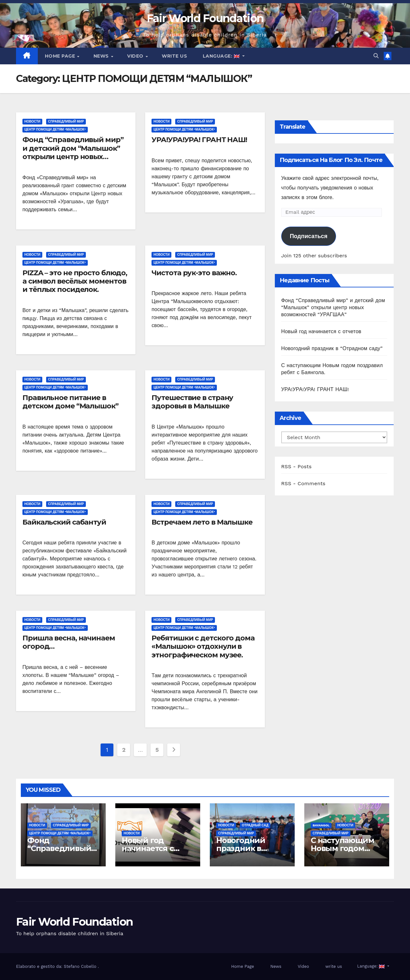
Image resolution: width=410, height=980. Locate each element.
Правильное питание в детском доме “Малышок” (70, 402)
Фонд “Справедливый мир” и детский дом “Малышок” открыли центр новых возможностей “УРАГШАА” (73, 152)
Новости (32, 121)
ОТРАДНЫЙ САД (255, 825)
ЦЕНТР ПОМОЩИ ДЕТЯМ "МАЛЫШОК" (55, 129)
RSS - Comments (303, 483)
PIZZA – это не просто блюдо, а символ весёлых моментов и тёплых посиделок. (75, 281)
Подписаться (309, 236)
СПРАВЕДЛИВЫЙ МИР (66, 121)
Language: (221, 56)
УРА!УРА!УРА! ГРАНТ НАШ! (199, 140)
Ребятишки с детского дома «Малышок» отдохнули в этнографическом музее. (203, 647)
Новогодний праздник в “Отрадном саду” (332, 348)
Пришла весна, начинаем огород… (69, 642)
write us (174, 56)
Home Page (61, 56)
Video (136, 56)
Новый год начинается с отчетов (321, 331)
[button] (376, 56)
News (102, 56)
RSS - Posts (296, 466)
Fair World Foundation (205, 18)
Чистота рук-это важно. (194, 273)
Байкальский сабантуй (64, 522)
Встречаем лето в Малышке (202, 522)
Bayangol (321, 825)
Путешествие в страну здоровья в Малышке (192, 402)
